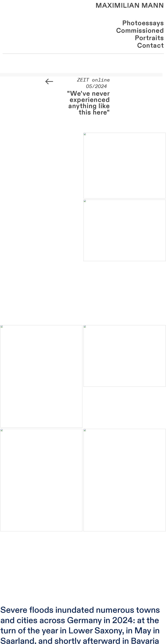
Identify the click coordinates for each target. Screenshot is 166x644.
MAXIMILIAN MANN (130, 6)
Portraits (149, 38)
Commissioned (140, 31)
